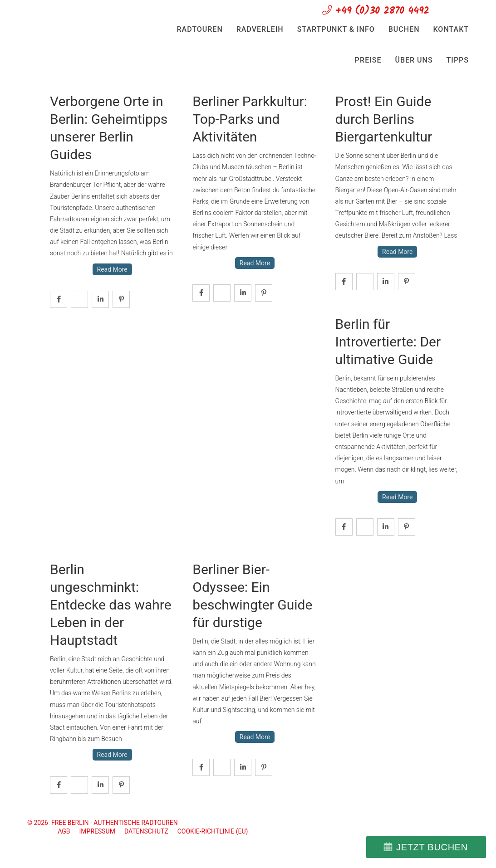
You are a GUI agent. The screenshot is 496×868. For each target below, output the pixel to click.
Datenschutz (146, 831)
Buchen (404, 29)
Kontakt (451, 29)
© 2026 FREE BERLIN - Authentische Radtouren (103, 823)
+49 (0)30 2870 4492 (376, 11)
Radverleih (260, 29)
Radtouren (200, 29)
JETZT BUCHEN (432, 847)
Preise (368, 60)
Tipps (458, 60)
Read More (112, 269)
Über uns (414, 60)
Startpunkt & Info (336, 29)
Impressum (97, 831)
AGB (64, 831)
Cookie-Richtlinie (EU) (213, 831)
